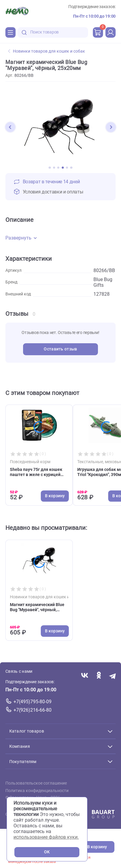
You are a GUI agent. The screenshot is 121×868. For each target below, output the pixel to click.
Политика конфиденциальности (37, 791)
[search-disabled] (24, 32)
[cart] (98, 32)
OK (47, 852)
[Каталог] (10, 32)
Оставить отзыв (60, 349)
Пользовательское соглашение (36, 784)
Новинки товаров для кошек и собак (47, 51)
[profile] (111, 32)
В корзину (97, 847)
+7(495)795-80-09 (32, 702)
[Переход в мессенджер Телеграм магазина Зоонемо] (113, 676)
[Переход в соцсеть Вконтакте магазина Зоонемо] (85, 676)
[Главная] (17, 12)
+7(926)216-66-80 (32, 710)
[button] (10, 127)
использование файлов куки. (46, 837)
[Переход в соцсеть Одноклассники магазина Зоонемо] (99, 676)
